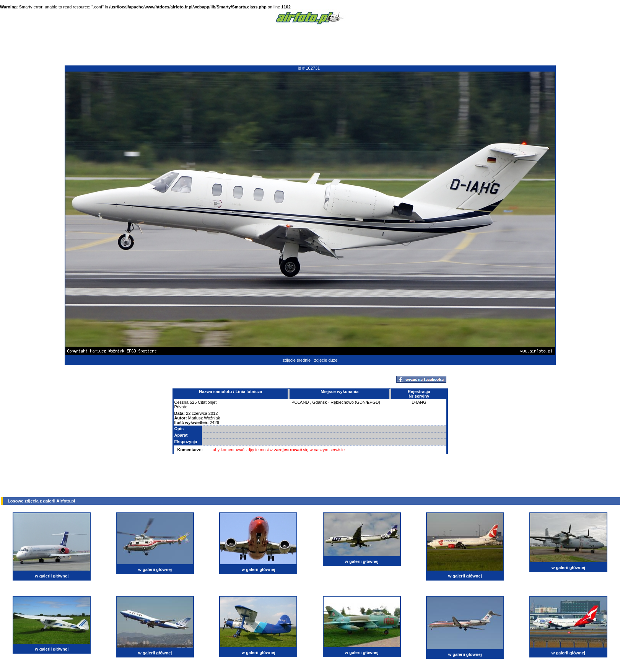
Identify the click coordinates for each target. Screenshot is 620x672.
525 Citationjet (203, 402)
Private (181, 407)
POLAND (300, 402)
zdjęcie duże (326, 360)
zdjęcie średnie (297, 360)
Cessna (181, 402)
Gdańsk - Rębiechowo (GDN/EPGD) (346, 402)
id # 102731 (309, 68)
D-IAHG (419, 402)
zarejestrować (288, 450)
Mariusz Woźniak (204, 418)
